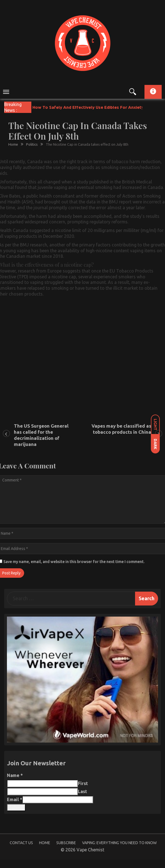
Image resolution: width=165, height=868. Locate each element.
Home (45, 843)
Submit (16, 808)
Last (82, 791)
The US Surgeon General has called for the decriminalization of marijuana (41, 435)
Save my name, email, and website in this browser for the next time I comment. (74, 562)
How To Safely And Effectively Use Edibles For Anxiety (88, 107)
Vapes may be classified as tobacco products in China (121, 429)
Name (15, 775)
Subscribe (66, 843)
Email (15, 799)
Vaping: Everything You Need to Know (119, 843)
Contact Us (21, 843)
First (83, 783)
